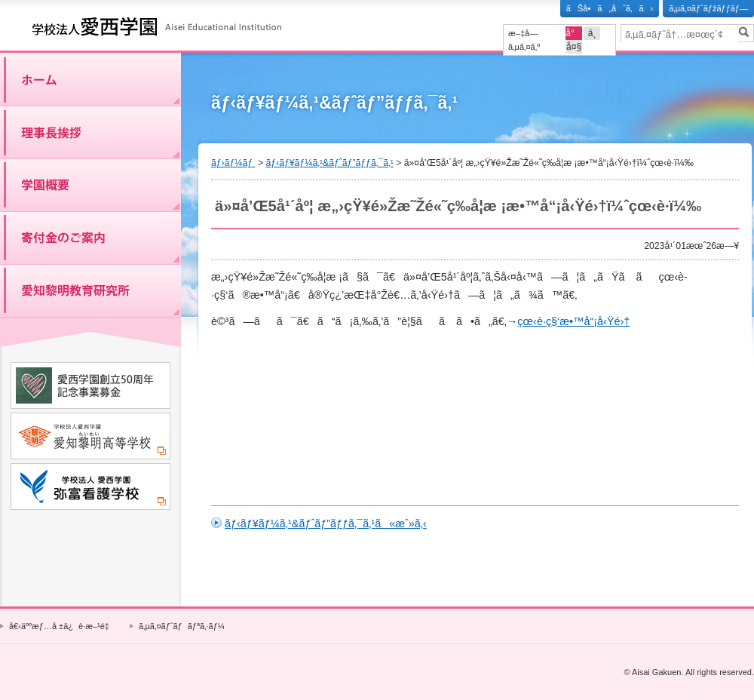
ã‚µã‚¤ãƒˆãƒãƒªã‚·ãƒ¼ (182, 626)
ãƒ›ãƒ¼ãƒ (90, 79)
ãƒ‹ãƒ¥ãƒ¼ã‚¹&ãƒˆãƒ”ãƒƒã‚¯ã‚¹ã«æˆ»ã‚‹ (326, 523)
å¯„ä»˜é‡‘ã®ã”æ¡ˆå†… (90, 238)
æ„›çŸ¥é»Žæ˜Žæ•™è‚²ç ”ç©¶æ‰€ (90, 290)
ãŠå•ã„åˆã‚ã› (610, 8)
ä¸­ (592, 33)
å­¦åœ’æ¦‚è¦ (90, 185)
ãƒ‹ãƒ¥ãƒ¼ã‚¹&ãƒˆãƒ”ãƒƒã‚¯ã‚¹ (329, 163)
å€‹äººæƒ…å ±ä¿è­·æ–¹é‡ (62, 626)
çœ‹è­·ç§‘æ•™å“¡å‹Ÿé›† (573, 321)
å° (573, 33)
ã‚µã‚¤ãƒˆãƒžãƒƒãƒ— (708, 8)
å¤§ (574, 47)
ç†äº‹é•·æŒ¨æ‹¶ (90, 132)
